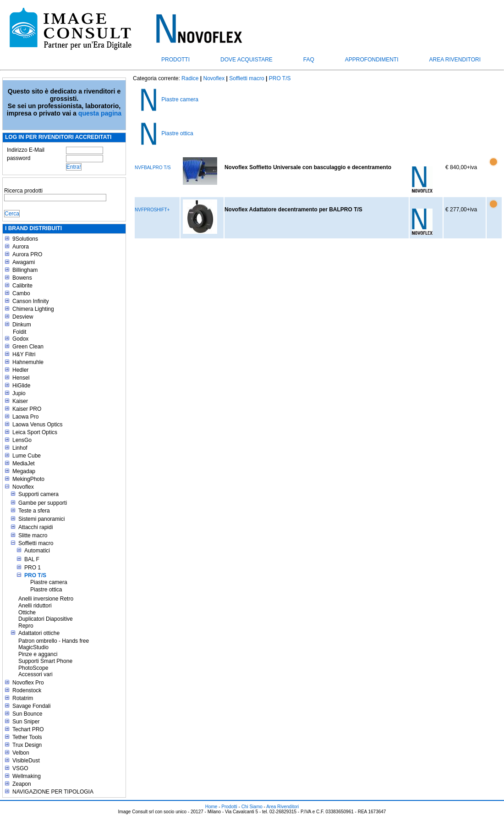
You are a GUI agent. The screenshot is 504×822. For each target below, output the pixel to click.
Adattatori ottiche (39, 633)
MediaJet (24, 463)
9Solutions (25, 239)
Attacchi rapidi (36, 527)
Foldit (19, 332)
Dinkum (22, 325)
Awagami (24, 262)
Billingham (25, 270)
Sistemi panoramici (41, 519)
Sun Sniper (26, 722)
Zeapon (22, 784)
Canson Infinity (30, 301)
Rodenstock (27, 690)
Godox (20, 339)
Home (211, 807)
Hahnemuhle (28, 362)
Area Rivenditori (455, 60)
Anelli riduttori (35, 606)
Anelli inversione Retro (46, 599)
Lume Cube (27, 456)
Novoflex (23, 487)
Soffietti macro (36, 543)
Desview (23, 317)
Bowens (22, 278)
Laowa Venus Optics (37, 425)
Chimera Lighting (33, 309)
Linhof (20, 448)
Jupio (19, 393)
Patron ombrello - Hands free (54, 641)
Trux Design (27, 745)
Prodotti (175, 60)
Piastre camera (49, 582)
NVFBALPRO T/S (153, 168)
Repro (26, 626)
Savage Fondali (31, 706)
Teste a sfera (34, 511)
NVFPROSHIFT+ (152, 210)
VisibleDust (26, 761)
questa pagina (100, 113)
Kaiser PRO (27, 409)
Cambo (21, 293)
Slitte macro (33, 535)
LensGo (22, 440)
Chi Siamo (252, 807)
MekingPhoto (28, 479)
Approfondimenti (372, 60)
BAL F (32, 559)
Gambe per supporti (43, 503)
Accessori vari (36, 674)
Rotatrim (23, 698)
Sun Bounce (27, 714)
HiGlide (21, 386)
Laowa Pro (25, 417)
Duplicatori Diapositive (46, 619)
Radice (190, 78)
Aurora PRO (27, 254)
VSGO (20, 768)
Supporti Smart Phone (45, 661)
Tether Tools (27, 737)
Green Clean (28, 347)
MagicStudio (33, 647)
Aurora (21, 247)
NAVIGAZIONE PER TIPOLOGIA (53, 792)
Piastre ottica (46, 590)
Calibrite (22, 286)
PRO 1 (33, 568)
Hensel (21, 378)
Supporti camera (38, 494)
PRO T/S (35, 575)
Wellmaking (27, 776)
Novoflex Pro (28, 683)
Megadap (24, 471)
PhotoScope (33, 668)
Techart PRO (28, 729)
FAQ (309, 60)
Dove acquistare (247, 60)
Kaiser (20, 401)
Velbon (21, 753)
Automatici (37, 551)
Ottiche (27, 612)
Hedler (20, 370)
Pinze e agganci (38, 654)
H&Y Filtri (24, 354)
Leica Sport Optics (35, 432)
